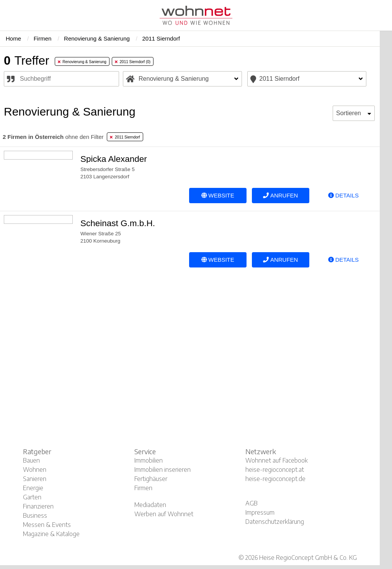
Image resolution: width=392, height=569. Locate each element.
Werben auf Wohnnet (164, 514)
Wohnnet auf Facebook (277, 460)
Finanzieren (38, 506)
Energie (33, 488)
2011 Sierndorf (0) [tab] (133, 62)
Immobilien (149, 460)
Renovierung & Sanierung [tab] (82, 62)
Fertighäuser (151, 479)
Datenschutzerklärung (275, 522)
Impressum (260, 512)
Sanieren (35, 479)
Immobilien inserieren (163, 470)
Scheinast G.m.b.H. (118, 223)
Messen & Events (47, 525)
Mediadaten (150, 505)
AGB (252, 503)
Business (35, 515)
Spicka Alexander (114, 159)
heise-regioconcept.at (275, 470)
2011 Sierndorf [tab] (125, 137)
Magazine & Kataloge (51, 534)
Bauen (31, 460)
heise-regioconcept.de (275, 479)
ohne (53, 137)
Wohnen (35, 470)
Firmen (143, 488)
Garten (32, 497)
